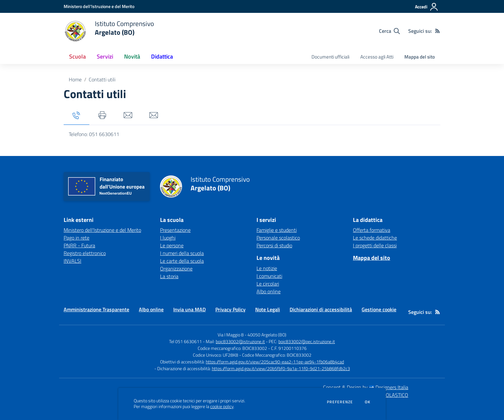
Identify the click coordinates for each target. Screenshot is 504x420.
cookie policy (222, 406)
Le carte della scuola (182, 261)
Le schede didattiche (375, 238)
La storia (169, 276)
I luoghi (168, 238)
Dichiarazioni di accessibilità (321, 309)
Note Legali (268, 309)
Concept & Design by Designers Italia (366, 387)
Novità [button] (132, 56)
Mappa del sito (420, 57)
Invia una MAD (189, 309)
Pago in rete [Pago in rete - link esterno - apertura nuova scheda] (76, 238)
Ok (368, 402)
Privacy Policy (230, 309)
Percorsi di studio (274, 245)
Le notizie (267, 268)
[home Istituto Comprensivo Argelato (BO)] (109, 31)
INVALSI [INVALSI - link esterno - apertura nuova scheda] (72, 261)
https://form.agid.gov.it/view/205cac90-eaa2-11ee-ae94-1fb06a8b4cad (275, 362)
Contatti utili (102, 79)
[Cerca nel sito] (389, 31)
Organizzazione (176, 269)
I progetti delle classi (375, 245)
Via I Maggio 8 (231, 335)
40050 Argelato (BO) (267, 335)
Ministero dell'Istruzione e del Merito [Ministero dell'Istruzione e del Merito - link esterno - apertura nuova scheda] (102, 230)
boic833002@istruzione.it (240, 341)
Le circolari (268, 284)
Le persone (172, 245)
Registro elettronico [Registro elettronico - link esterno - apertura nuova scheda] (85, 253)
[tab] (76, 116)
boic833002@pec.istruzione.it (307, 341)
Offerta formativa (372, 230)
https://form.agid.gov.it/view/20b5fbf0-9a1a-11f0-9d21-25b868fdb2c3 (281, 368)
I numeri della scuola (182, 253)
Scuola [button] (77, 56)
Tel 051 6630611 (185, 341)
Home (75, 79)
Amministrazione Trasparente (96, 309)
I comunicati (269, 276)
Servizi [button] (105, 56)
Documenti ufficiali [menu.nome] (330, 57)
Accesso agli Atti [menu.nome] (377, 57)
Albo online (269, 291)
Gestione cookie (379, 309)
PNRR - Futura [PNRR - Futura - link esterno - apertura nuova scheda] (79, 245)
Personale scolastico (278, 238)
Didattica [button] (162, 56)
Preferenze (340, 402)
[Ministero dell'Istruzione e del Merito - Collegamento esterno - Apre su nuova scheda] (99, 6)
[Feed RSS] (437, 31)
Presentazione (175, 230)
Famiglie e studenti (277, 230)
